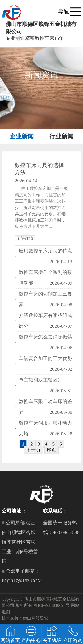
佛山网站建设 (36, 618)
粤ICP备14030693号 (52, 605)
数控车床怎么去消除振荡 (45, 337)
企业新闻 (22, 136)
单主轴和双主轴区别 (41, 380)
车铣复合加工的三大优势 (45, 358)
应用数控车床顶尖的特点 (45, 251)
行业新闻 (61, 136)
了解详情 (25, 238)
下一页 (33, 450)
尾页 (51, 450)
